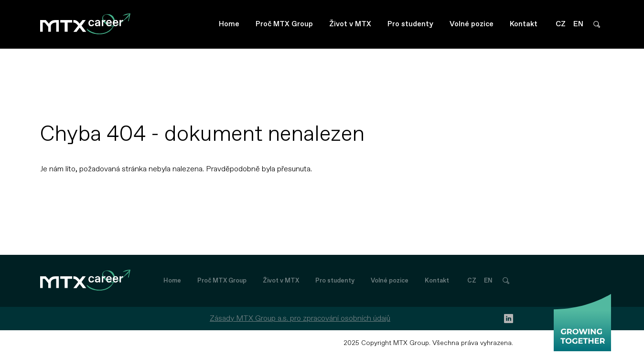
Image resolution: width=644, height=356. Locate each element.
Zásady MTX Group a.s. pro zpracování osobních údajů (300, 318)
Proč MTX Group (284, 24)
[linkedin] (509, 319)
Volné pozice (472, 24)
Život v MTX (350, 24)
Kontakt (524, 24)
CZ (561, 24)
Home (229, 24)
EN (578, 24)
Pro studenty (410, 24)
